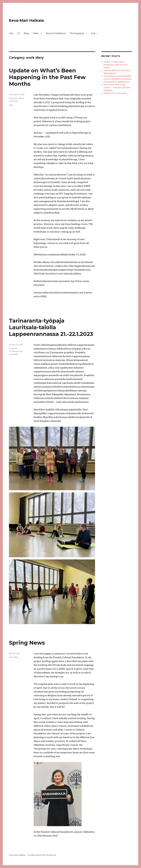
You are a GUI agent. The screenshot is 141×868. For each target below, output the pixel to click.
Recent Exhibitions (56, 33)
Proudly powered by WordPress (42, 855)
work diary (14, 101)
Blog (26, 33)
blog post (13, 98)
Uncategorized (16, 351)
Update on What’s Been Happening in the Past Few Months (47, 77)
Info (11, 33)
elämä (21, 98)
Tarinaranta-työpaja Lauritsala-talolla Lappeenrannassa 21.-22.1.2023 (51, 327)
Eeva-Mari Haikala (26, 20)
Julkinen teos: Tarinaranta (115, 93)
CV (19, 33)
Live (93, 33)
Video (36, 33)
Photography (77, 33)
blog (11, 105)
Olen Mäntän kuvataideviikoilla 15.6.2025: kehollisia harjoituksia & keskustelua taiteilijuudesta (117, 79)
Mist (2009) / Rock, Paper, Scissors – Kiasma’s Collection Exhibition (117, 88)
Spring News (27, 643)
